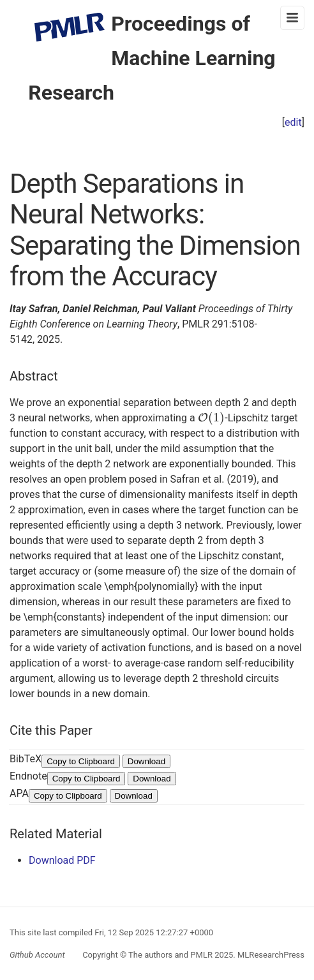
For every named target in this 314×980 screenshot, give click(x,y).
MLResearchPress (270, 955)
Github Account (37, 955)
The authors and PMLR (170, 955)
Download (146, 761)
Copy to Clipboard (81, 761)
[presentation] (212, 418)
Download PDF (62, 860)
